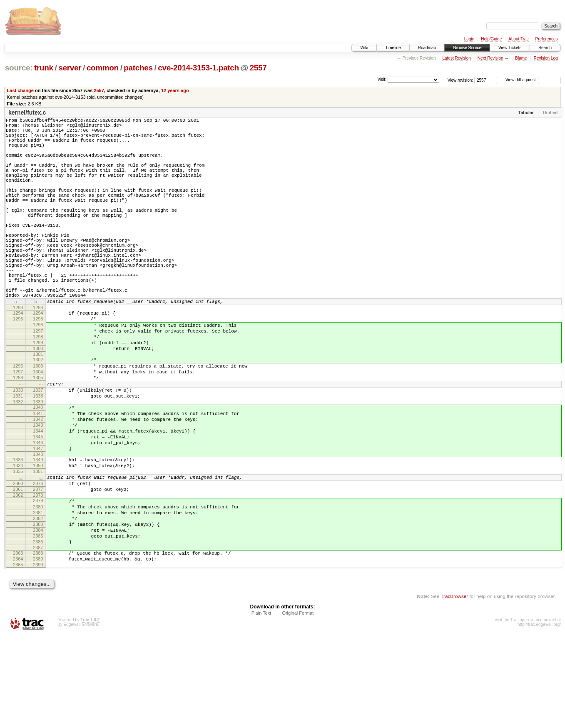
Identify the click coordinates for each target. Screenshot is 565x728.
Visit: (382, 79)
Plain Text (261, 705)
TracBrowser (454, 689)
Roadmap (427, 48)
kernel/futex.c (27, 113)
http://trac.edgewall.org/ (539, 717)
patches (138, 68)
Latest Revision (456, 58)
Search (545, 48)
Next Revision (490, 58)
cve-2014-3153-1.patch (198, 68)
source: (19, 68)
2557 (258, 68)
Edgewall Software (81, 717)
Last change (20, 90)
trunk (44, 68)
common (103, 68)
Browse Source (467, 48)
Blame (521, 58)
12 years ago (175, 90)
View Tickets (510, 48)
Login (469, 39)
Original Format (298, 705)
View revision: (460, 80)
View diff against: (533, 80)
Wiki (364, 48)
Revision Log (546, 58)
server (70, 68)
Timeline (393, 48)
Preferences (547, 39)
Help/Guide (491, 39)
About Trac (518, 39)
